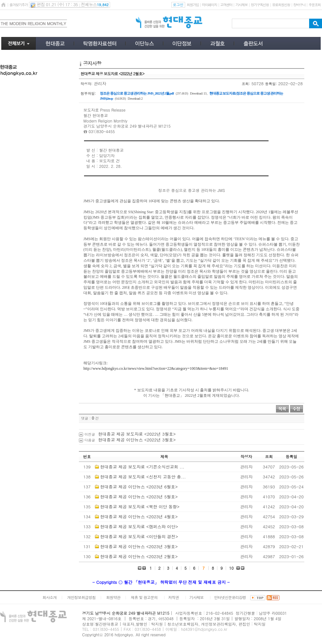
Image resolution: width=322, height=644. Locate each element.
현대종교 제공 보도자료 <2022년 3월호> (137, 434)
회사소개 (50, 597)
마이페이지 (209, 5)
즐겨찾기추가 (18, 5)
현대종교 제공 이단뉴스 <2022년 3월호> (137, 440)
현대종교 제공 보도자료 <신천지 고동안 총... (143, 477)
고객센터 (226, 5)
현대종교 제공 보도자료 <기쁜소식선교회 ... (142, 467)
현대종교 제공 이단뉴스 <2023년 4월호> (139, 517)
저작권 (173, 597)
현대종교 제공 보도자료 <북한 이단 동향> (140, 507)
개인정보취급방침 (81, 597)
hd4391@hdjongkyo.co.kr (204, 629)
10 (232, 568)
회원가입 (193, 5)
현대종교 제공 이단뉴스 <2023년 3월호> (139, 546)
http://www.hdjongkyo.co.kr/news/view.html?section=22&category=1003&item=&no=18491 (156, 368)
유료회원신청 (281, 5)
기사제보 (241, 5)
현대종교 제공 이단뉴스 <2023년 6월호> (139, 487)
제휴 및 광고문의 (144, 597)
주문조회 (314, 5)
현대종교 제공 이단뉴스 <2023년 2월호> (139, 556)
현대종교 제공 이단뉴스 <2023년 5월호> (139, 497)
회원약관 (113, 597)
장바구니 (299, 5)
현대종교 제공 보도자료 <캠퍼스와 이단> (139, 526)
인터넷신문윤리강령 (230, 597)
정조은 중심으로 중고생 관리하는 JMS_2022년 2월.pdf (137, 93)
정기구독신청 (260, 5)
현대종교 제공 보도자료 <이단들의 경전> (139, 536)
